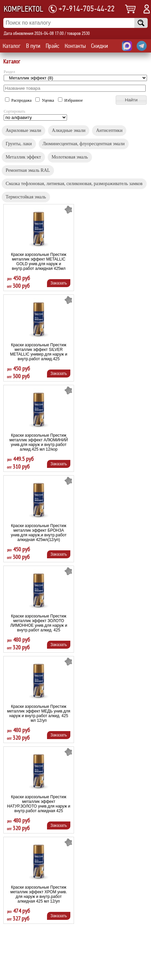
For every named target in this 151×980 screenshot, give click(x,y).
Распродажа (19, 100)
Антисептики (109, 130)
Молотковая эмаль (70, 157)
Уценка (45, 100)
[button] (131, 100)
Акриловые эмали (23, 130)
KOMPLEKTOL (23, 9)
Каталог (12, 46)
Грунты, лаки (19, 144)
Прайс (52, 46)
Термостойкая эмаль (26, 197)
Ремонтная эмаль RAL (28, 170)
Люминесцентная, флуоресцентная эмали (84, 144)
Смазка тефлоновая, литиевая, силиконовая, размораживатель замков (74, 184)
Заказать (59, 283)
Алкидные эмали (69, 130)
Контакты (75, 46)
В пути (33, 46)
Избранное (70, 100)
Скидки (99, 46)
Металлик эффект (23, 157)
